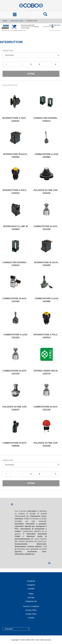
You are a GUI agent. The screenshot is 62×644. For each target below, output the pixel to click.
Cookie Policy (31, 614)
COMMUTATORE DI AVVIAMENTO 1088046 (19, 444)
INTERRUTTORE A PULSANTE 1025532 (17, 192)
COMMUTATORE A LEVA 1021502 (16, 336)
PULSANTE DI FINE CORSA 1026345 (47, 192)
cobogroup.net (31, 601)
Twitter (31, 594)
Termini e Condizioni (31, 606)
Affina (31, 74)
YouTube (31, 598)
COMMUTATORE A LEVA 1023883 (46, 156)
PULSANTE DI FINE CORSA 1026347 (16, 408)
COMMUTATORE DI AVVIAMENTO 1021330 (19, 372)
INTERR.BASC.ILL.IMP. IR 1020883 (16, 228)
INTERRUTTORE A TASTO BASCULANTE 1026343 (22, 120)
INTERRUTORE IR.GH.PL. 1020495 (47, 264)
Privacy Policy (31, 610)
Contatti (31, 618)
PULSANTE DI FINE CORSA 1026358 (47, 444)
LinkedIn (31, 589)
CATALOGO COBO (17, 21)
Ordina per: (8, 51)
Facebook (31, 581)
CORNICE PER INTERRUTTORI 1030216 (17, 264)
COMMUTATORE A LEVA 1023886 (46, 300)
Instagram (31, 585)
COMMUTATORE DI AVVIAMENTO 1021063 (19, 300)
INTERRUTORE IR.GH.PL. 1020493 (16, 156)
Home (5, 21)
